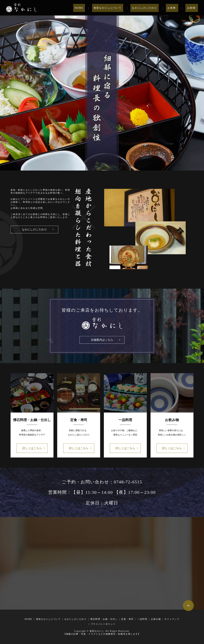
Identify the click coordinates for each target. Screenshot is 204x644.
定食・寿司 (127, 619)
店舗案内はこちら (102, 340)
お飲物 (191, 8)
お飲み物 (156, 619)
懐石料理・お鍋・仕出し (104, 619)
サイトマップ (172, 619)
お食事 (173, 8)
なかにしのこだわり (149, 8)
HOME (90, 8)
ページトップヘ (188, 606)
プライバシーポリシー (103, 624)
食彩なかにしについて (116, 8)
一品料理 (142, 619)
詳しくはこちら (32, 448)
